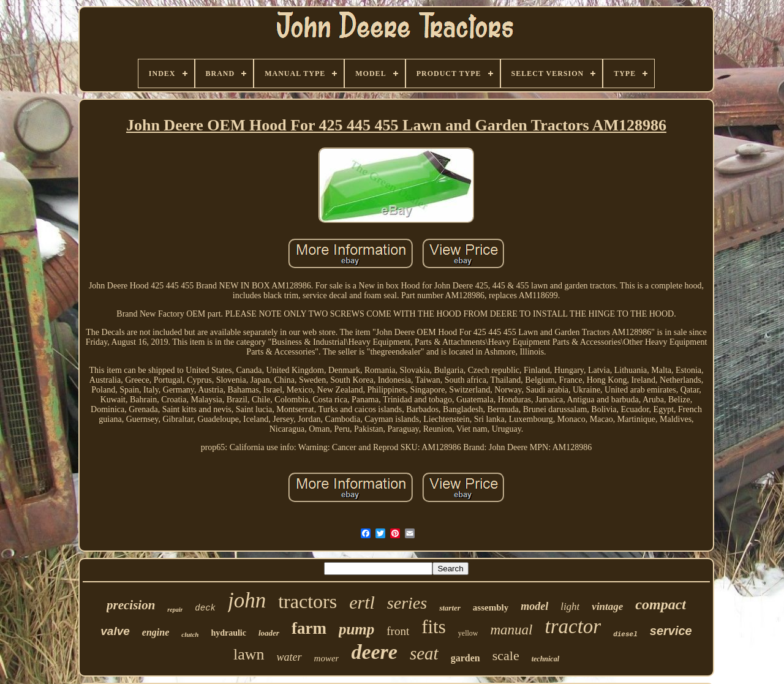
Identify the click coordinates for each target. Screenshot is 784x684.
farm (309, 628)
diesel (625, 634)
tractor (573, 626)
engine (156, 632)
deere (374, 652)
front (398, 631)
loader (269, 633)
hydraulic (228, 633)
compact (661, 604)
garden (466, 658)
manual (511, 630)
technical (545, 659)
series (407, 603)
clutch (190, 634)
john (247, 600)
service (671, 631)
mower (327, 658)
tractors (307, 601)
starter (450, 608)
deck (205, 608)
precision (131, 605)
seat (424, 653)
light (570, 607)
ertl (362, 602)
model (534, 606)
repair (175, 610)
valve (115, 631)
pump (356, 629)
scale (506, 656)
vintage (607, 607)
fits (434, 627)
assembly (491, 607)
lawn (249, 654)
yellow (468, 633)
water (289, 657)
